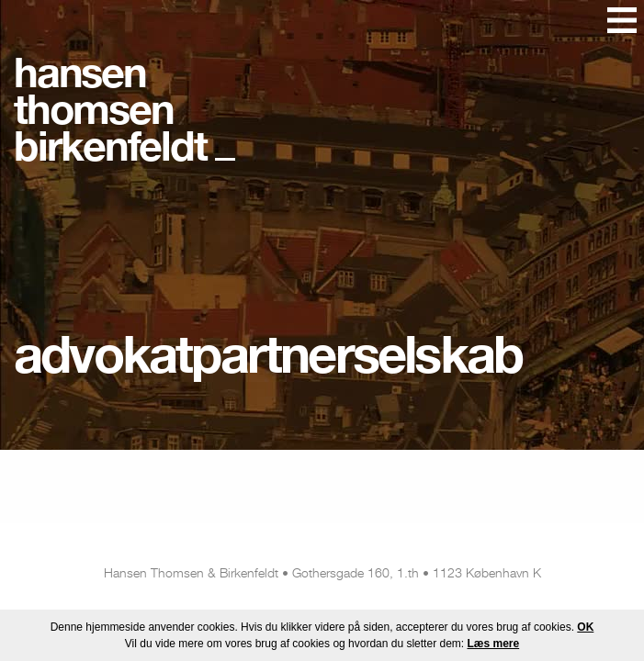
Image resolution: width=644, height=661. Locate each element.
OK (585, 627)
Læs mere (493, 644)
